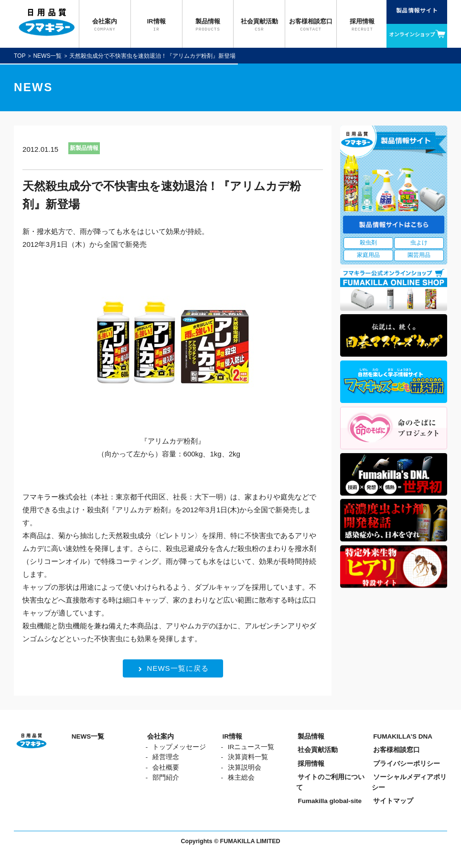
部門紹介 (166, 778)
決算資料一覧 (248, 757)
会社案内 (161, 736)
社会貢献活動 (318, 750)
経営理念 (166, 757)
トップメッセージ (179, 747)
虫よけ (419, 243)
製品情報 (311, 736)
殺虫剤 (368, 243)
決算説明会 (245, 767)
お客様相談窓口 (397, 750)
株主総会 (241, 778)
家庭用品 (368, 255)
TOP (20, 56)
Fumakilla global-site (330, 801)
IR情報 (233, 736)
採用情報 (311, 764)
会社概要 (166, 767)
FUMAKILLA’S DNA (403, 736)
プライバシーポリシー (407, 764)
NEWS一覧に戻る (174, 668)
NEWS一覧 (47, 56)
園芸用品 (419, 255)
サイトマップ (393, 801)
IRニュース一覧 (251, 747)
